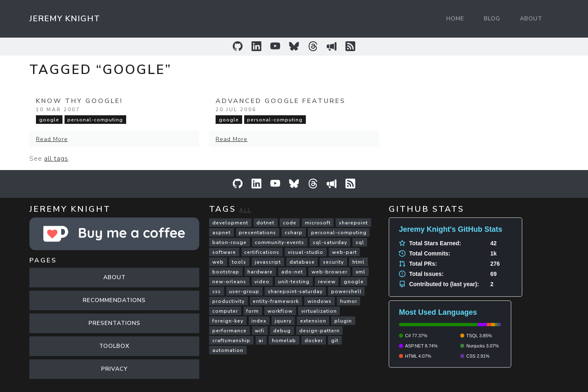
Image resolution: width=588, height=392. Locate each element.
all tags (56, 159)
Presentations (115, 323)
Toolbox (114, 346)
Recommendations (114, 300)
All (245, 210)
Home (455, 19)
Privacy (115, 369)
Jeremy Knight (65, 19)
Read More (52, 139)
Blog (492, 19)
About (531, 19)
